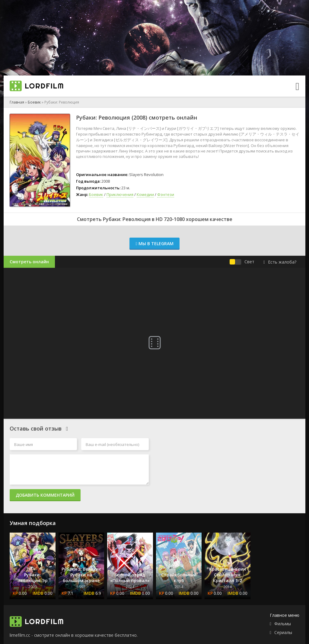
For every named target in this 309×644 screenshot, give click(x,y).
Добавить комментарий (45, 495)
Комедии (145, 194)
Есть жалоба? (280, 262)
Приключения (120, 194)
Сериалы (283, 632)
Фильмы (283, 624)
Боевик (34, 102)
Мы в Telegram (154, 244)
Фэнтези (166, 194)
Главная (17, 102)
